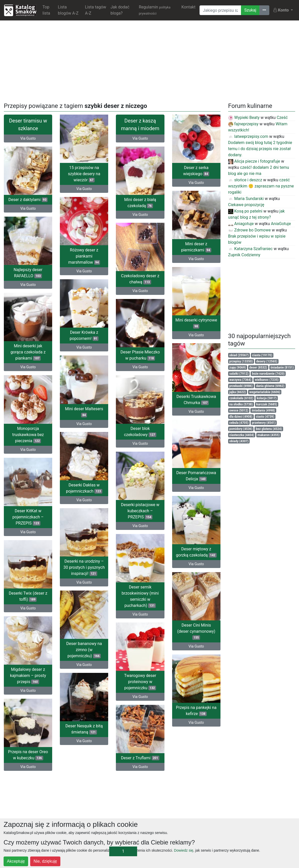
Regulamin (155, 10)
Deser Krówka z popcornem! (84, 333)
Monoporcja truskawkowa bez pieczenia (28, 430)
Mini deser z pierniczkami (196, 245)
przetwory (264, 423)
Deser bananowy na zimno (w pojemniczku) (84, 647)
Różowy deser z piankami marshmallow (84, 255)
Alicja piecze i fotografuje (254, 161)
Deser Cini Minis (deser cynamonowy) (196, 628)
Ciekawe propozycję (246, 205)
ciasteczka (242, 435)
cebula (239, 423)
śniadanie (282, 368)
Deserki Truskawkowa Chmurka (196, 395)
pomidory (241, 429)
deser (258, 368)
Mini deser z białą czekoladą (140, 210)
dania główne (270, 386)
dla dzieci (241, 417)
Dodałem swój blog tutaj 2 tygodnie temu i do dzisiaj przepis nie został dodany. (260, 149)
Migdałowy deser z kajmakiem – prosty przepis (140, 668)
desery (267, 361)
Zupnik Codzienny (244, 255)
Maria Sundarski (246, 199)
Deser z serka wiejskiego (196, 171)
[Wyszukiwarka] (220, 10)
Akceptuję (16, 861)
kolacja (267, 398)
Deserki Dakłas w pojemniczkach (84, 482)
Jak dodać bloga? (120, 10)
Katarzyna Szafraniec (250, 249)
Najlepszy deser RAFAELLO (28, 271)
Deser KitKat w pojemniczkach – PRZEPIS (140, 512)
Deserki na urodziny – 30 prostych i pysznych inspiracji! (84, 560)
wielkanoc (267, 380)
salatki (239, 374)
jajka (238, 392)
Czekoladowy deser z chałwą (140, 285)
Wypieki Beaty (244, 118)
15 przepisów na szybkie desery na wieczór (84, 174)
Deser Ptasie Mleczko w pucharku (140, 360)
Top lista (46, 10)
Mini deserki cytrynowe (196, 320)
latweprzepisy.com (248, 136)
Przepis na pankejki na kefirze (196, 706)
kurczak (267, 404)
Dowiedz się (184, 850)
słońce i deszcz (245, 180)
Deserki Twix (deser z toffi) (140, 590)
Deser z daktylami (28, 200)
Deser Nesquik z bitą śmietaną (84, 725)
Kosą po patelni (245, 211)
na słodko (241, 404)
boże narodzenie (268, 374)
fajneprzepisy (243, 124)
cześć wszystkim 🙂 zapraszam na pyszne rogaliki (261, 186)
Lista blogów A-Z (68, 10)
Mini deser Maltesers (84, 407)
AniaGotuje (281, 224)
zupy (238, 368)
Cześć (282, 118)
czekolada (241, 398)
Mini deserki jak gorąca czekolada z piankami (28, 349)
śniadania (263, 410)
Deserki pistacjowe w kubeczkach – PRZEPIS (28, 511)
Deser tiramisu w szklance (28, 125)
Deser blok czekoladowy (140, 435)
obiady (239, 441)
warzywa (240, 380)
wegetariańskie (265, 392)
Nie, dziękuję (45, 861)
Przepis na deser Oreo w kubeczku (140, 746)
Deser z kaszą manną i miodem (140, 125)
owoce (239, 410)
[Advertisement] (150, 60)
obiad (239, 355)
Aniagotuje (241, 224)
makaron (269, 435)
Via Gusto (28, 138)
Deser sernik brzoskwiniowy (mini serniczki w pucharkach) (28, 595)
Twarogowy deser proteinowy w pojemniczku (28, 679)
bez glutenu (269, 429)
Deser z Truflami (28, 754)
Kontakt (188, 7)
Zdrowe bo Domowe (250, 230)
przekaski (241, 386)
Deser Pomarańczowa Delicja (196, 470)
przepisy (241, 361)
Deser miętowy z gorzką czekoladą (196, 545)
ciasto (265, 417)
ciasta (262, 355)
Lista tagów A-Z (96, 10)
